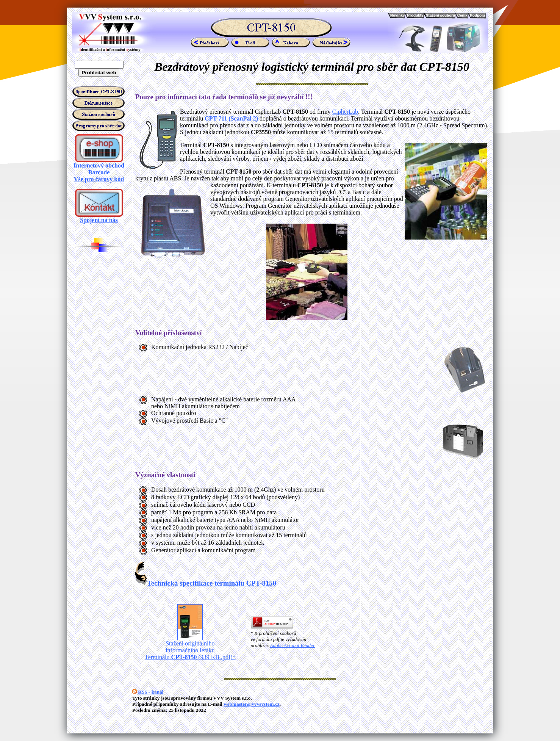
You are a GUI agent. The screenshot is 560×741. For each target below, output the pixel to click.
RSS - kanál (148, 692)
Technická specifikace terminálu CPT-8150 (206, 583)
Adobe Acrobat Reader (293, 645)
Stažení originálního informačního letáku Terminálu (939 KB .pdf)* (190, 648)
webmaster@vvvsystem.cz (252, 704)
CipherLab (345, 112)
